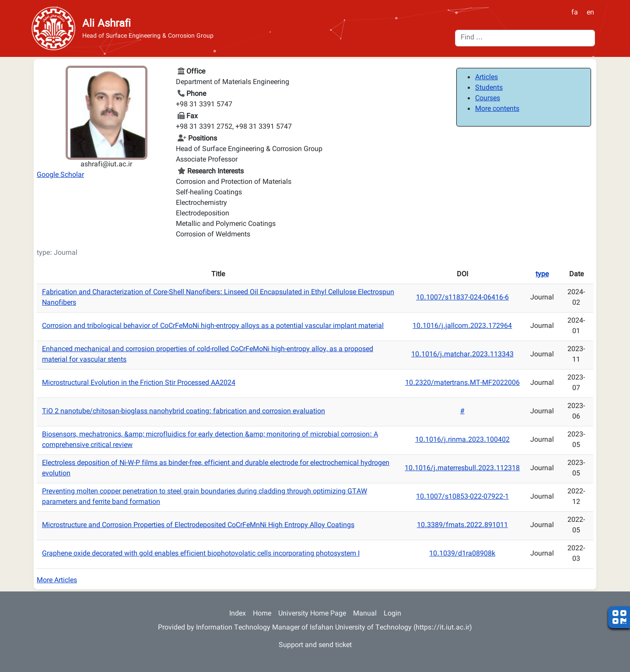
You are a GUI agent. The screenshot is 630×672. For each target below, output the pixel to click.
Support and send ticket (315, 646)
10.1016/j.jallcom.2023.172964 (462, 326)
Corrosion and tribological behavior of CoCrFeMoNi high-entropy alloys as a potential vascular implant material (213, 326)
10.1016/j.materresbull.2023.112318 (462, 469)
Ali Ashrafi (107, 24)
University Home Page (312, 614)
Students (489, 88)
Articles (486, 78)
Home (262, 614)
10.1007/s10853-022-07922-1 (462, 497)
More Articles (57, 581)
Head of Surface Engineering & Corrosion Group (148, 37)
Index (238, 614)
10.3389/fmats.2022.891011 (462, 526)
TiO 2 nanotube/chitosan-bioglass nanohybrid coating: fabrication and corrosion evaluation (184, 412)
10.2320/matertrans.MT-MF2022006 (462, 383)
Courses (488, 99)
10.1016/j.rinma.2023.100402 (462, 440)
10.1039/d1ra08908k (462, 554)
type (542, 275)
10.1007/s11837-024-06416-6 (462, 298)
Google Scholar (60, 175)
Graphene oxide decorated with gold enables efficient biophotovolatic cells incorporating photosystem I (201, 554)
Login (392, 614)
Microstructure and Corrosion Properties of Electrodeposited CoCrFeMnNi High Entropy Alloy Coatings (198, 526)
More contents (497, 109)
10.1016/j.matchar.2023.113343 (462, 355)
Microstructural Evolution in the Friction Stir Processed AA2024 (139, 383)
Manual (365, 614)
